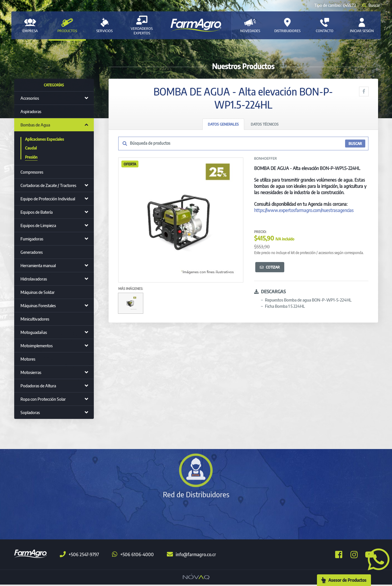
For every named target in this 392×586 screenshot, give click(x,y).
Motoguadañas (34, 332)
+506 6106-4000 (133, 556)
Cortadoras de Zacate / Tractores (48, 185)
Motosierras (31, 372)
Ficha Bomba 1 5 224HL (285, 306)
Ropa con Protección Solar (43, 399)
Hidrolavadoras (34, 279)
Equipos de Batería (37, 212)
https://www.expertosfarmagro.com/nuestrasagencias (304, 210)
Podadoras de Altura (38, 386)
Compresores (32, 172)
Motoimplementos (37, 346)
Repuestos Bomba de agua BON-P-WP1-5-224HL (308, 300)
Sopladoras (30, 412)
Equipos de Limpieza (38, 225)
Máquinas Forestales (38, 306)
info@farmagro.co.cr (191, 556)
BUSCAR (355, 144)
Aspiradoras (31, 111)
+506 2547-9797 (79, 556)
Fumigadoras (32, 239)
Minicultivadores (35, 319)
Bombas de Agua (35, 125)
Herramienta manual (38, 265)
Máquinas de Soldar (38, 292)
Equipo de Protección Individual (48, 199)
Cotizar (270, 267)
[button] (376, 559)
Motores (28, 359)
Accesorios (30, 98)
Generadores (32, 252)
